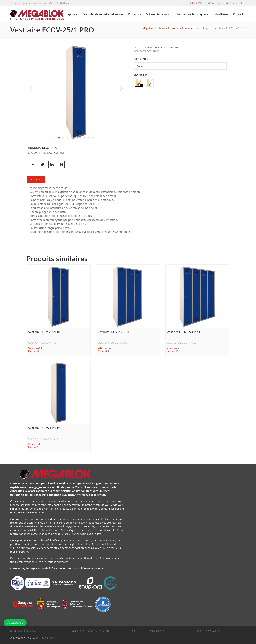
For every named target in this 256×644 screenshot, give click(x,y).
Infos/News (221, 14)
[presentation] (31, 88)
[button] (59, 138)
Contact (238, 14)
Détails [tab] (36, 179)
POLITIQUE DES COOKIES (206, 631)
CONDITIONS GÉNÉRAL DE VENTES (91, 631)
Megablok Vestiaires (155, 28)
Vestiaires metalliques (198, 28)
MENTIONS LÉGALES (23, 631)
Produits (135, 14)
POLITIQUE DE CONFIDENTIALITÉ (150, 631)
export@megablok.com (34, 3)
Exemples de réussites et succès (103, 14)
